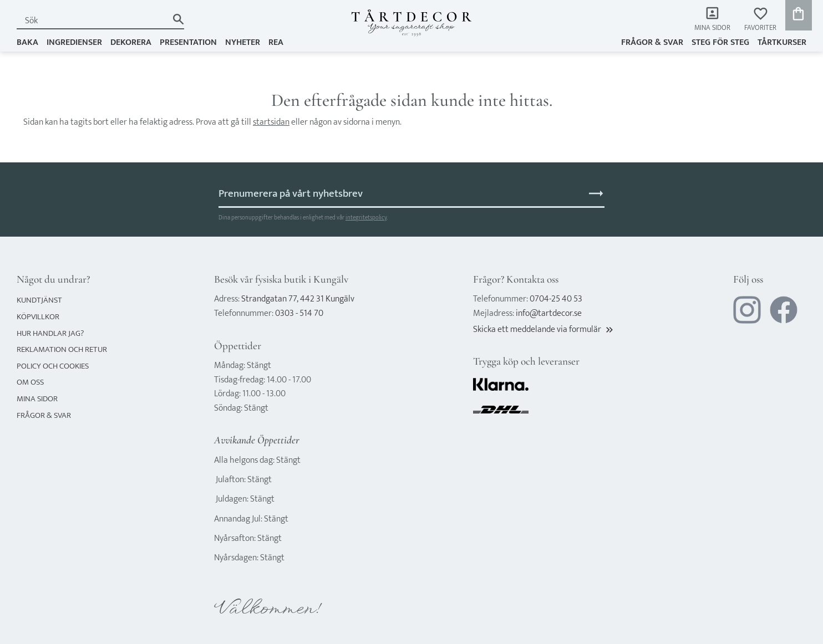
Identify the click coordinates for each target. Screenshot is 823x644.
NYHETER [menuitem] (243, 42)
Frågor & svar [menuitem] (652, 42)
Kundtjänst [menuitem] (39, 300)
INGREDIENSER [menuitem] (74, 42)
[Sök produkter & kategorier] (92, 21)
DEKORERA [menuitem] (131, 42)
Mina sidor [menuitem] (712, 28)
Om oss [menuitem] (30, 382)
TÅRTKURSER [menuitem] (782, 42)
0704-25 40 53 (556, 299)
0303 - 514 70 (299, 313)
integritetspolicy (366, 218)
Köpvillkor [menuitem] (38, 317)
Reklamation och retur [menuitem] (62, 349)
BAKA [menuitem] (27, 42)
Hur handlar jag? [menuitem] (50, 333)
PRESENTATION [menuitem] (188, 42)
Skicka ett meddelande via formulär (544, 329)
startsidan (271, 122)
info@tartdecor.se (549, 313)
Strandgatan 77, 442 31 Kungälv (298, 299)
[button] (760, 20)
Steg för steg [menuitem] (720, 42)
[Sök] (178, 19)
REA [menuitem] (276, 42)
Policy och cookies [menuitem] (53, 366)
